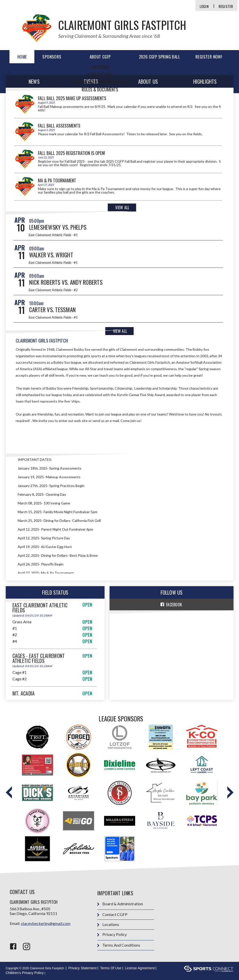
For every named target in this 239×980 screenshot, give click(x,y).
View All (122, 208)
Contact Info (100, 74)
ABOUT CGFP (100, 57)
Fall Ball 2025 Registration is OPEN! (71, 153)
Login (204, 6)
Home (22, 57)
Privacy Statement (82, 968)
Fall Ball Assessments (59, 126)
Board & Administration (120, 904)
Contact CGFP (112, 915)
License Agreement (140, 968)
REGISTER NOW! (209, 57)
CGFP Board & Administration (100, 82)
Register (226, 6)
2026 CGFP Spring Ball (159, 57)
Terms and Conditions (119, 945)
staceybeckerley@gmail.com (46, 923)
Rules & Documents (100, 89)
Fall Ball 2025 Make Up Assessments (72, 98)
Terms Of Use (111, 968)
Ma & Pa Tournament (57, 180)
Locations (100, 67)
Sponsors (52, 57)
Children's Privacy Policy (25, 973)
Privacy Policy (112, 935)
